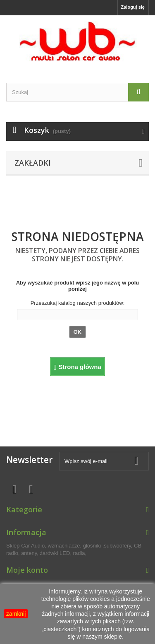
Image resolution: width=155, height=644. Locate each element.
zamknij (16, 614)
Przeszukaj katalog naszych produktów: (78, 303)
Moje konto (27, 570)
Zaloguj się (133, 7)
